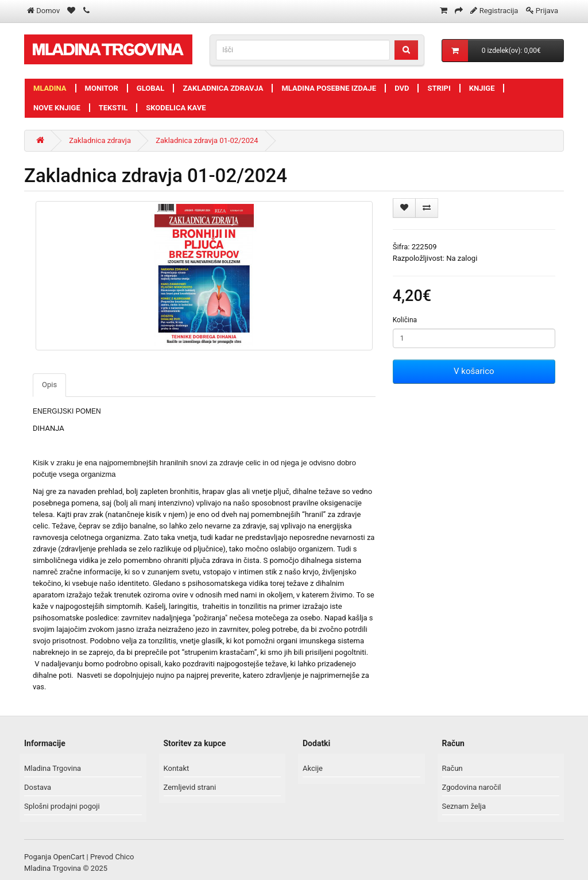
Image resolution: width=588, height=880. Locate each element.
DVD (402, 88)
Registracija (499, 11)
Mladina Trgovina (53, 768)
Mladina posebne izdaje (329, 88)
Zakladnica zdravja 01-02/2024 (207, 140)
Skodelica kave (176, 108)
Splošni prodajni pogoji (62, 806)
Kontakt (177, 768)
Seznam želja (464, 806)
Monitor (102, 88)
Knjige (482, 88)
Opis (49, 385)
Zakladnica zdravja (223, 88)
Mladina (50, 88)
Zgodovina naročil (472, 787)
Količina (405, 320)
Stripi (439, 88)
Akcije (313, 768)
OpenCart (69, 857)
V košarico (474, 371)
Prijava (547, 11)
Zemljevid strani (190, 787)
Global (151, 88)
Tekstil (113, 108)
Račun (452, 768)
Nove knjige (57, 108)
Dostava (38, 787)
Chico (124, 857)
